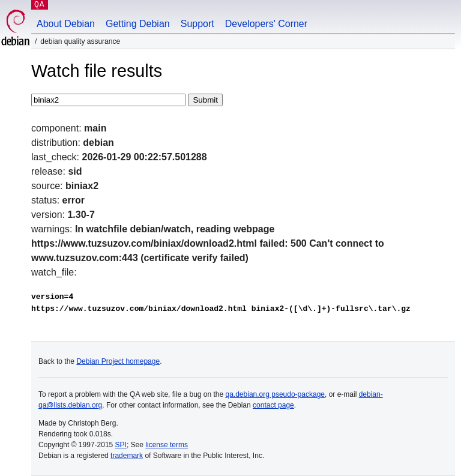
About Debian (66, 24)
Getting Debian (138, 24)
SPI (121, 445)
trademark (127, 456)
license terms (167, 445)
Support (197, 24)
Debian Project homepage (118, 361)
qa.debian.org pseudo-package (275, 394)
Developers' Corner (266, 24)
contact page (273, 405)
